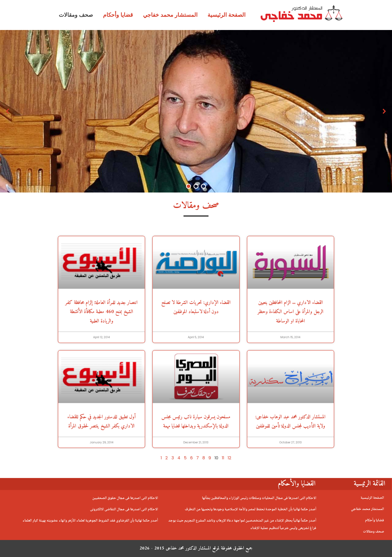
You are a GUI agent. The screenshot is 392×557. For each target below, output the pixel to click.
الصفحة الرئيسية (226, 15)
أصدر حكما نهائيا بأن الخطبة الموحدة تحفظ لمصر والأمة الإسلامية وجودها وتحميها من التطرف (250, 509)
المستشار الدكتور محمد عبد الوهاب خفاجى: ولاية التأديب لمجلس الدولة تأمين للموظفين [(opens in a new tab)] (253, 394)
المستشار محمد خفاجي (170, 15)
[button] (8, 111)
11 (212, 416)
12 (216, 416)
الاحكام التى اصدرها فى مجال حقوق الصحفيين (125, 498)
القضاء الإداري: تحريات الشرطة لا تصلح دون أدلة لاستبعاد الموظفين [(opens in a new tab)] (196, 325)
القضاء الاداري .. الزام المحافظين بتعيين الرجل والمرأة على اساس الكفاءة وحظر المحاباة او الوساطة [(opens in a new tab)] (253, 327)
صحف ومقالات (76, 15)
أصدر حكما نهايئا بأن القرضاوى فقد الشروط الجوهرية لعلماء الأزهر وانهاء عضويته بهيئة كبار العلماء (90, 521)
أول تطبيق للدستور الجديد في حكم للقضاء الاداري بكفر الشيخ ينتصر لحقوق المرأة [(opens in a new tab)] (138, 394)
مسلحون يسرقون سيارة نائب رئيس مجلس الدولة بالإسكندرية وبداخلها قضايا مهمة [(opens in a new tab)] (196, 394)
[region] (196, 111)
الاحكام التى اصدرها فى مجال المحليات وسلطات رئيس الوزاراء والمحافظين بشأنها (259, 498)
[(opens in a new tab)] (139, 297)
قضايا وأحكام (118, 15)
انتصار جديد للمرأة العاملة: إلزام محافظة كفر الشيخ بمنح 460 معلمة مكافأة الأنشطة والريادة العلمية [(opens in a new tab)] (138, 327)
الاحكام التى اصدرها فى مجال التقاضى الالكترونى (124, 509)
